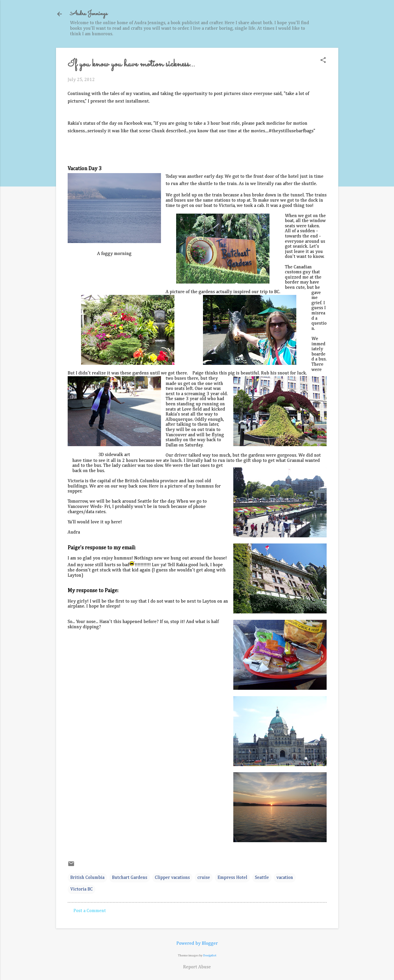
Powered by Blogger (197, 944)
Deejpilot (210, 955)
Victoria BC (82, 889)
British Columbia (87, 878)
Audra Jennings (89, 14)
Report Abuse (197, 967)
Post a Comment (90, 911)
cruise (204, 878)
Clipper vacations (172, 878)
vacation (285, 878)
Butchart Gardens (130, 878)
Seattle (262, 878)
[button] (323, 61)
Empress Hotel (232, 878)
